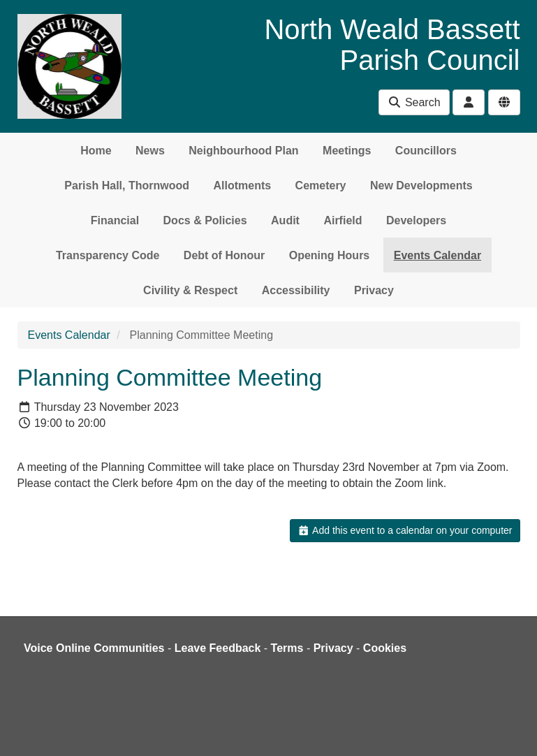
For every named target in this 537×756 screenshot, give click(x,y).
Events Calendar (437, 255)
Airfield (343, 220)
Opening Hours (330, 255)
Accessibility (296, 290)
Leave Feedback (218, 648)
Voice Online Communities (94, 648)
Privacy (374, 290)
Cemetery (321, 186)
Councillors (426, 151)
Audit (285, 220)
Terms (287, 648)
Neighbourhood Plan (243, 151)
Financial (115, 220)
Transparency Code (108, 255)
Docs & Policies (205, 220)
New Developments (421, 186)
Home (96, 151)
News (150, 151)
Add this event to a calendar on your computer (405, 530)
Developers (416, 220)
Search (414, 102)
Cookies (385, 648)
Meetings (347, 151)
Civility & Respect (190, 290)
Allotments (242, 186)
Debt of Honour (224, 255)
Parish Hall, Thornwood (127, 186)
